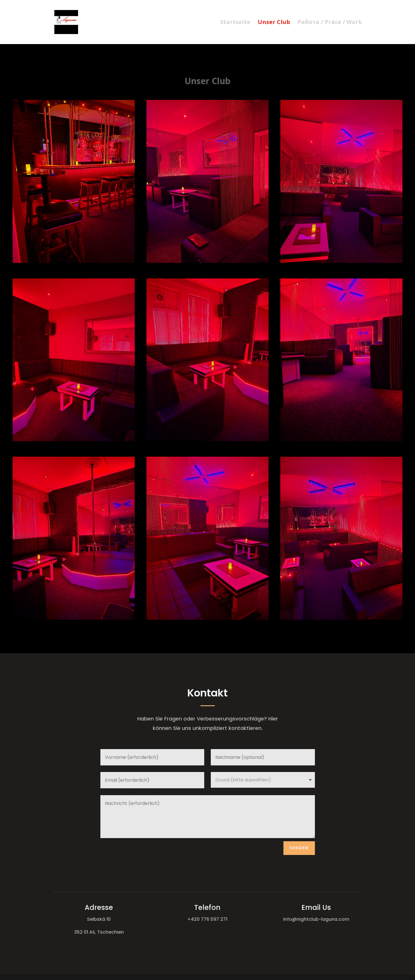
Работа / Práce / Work (330, 23)
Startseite (235, 23)
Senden (299, 848)
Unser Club (274, 23)
